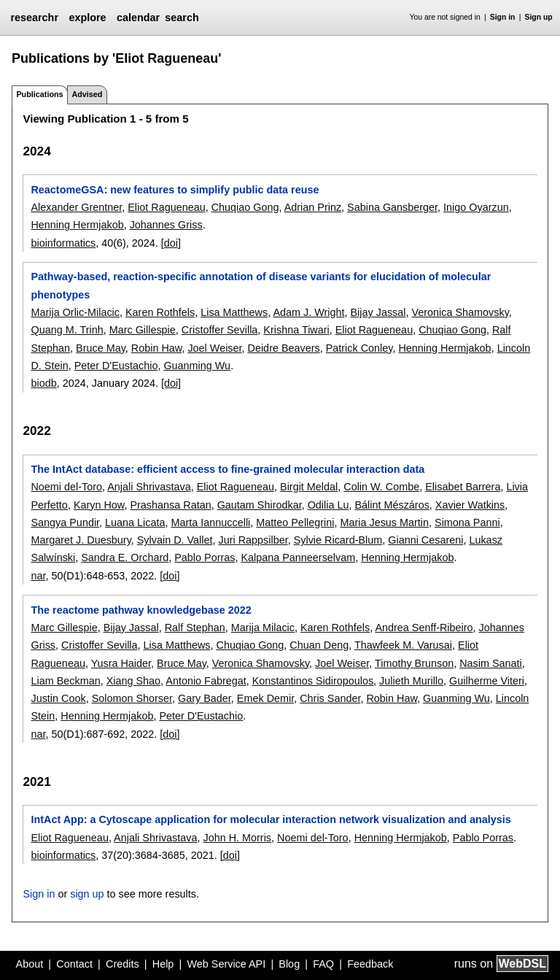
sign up (87, 894)
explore (87, 18)
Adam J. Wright (308, 312)
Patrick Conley (359, 348)
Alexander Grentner (76, 207)
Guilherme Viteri (487, 681)
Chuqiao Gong (245, 207)
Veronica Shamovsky (460, 312)
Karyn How (99, 505)
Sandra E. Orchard (125, 557)
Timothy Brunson (414, 663)
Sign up (539, 17)
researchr (34, 18)
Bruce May (101, 348)
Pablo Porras (205, 557)
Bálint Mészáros (392, 505)
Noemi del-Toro (66, 487)
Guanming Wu (197, 366)
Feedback (370, 964)
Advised (87, 94)
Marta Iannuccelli (211, 522)
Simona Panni (467, 522)
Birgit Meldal (309, 487)
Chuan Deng (319, 645)
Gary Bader (205, 698)
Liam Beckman (65, 681)
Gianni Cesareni (425, 540)
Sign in (503, 17)
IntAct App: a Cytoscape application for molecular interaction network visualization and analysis (271, 819)
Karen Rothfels (160, 312)
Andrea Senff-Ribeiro (424, 628)
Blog (289, 964)
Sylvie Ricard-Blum (338, 540)
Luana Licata (135, 522)
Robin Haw (157, 348)
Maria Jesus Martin (384, 522)
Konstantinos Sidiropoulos (313, 681)
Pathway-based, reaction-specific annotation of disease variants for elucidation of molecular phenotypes (261, 285)
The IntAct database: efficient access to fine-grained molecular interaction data (227, 469)
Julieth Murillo (411, 681)
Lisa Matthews (234, 312)
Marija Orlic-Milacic (75, 312)
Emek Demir (265, 698)
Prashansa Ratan (170, 505)
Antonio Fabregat (206, 681)
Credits (122, 964)
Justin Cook (58, 698)
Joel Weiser (214, 348)
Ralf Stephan (195, 628)
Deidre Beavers (284, 348)
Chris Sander (330, 698)
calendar (138, 18)
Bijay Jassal (378, 312)
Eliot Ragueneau (166, 207)
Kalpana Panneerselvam (298, 557)
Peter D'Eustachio (116, 366)
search (182, 18)
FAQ (323, 964)
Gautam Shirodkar (260, 505)
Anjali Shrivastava (149, 487)
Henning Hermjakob (77, 225)
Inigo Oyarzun (476, 207)
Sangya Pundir (65, 522)
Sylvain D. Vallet (175, 540)
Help (163, 964)
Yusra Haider (121, 663)
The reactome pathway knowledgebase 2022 (141, 610)
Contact (74, 964)
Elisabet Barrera (463, 487)
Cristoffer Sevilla (220, 330)
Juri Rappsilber (253, 540)
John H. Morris (237, 838)
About (30, 964)
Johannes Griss (166, 225)
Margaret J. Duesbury (81, 540)
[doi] (171, 243)
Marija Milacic (263, 628)
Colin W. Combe (381, 487)
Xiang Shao (133, 681)
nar (38, 576)
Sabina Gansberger (392, 207)
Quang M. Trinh (67, 330)
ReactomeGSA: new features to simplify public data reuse (175, 190)
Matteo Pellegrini (295, 522)
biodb (43, 383)
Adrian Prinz (313, 207)
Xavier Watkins (470, 505)
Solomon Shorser (132, 698)
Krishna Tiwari (296, 330)
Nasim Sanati (491, 663)
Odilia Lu (328, 505)
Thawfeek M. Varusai (403, 645)
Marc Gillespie (143, 330)
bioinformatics (63, 243)
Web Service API (226, 964)
